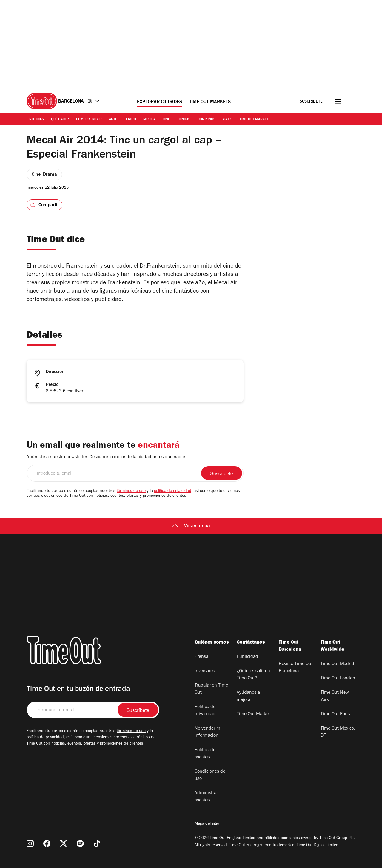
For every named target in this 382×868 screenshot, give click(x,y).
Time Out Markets (210, 102)
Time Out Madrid (337, 664)
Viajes (228, 120)
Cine (166, 120)
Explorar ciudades (160, 102)
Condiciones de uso (210, 775)
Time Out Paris (335, 714)
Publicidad (247, 657)
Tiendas (184, 120)
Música (149, 120)
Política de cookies (205, 754)
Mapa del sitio (207, 824)
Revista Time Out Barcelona (296, 668)
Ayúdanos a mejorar (248, 696)
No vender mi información (208, 732)
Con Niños (207, 120)
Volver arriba (191, 526)
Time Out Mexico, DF (338, 732)
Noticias (37, 120)
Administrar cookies (206, 797)
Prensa (201, 657)
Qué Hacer (60, 120)
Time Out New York (335, 696)
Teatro (130, 120)
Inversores (205, 671)
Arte (113, 120)
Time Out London (338, 678)
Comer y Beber (89, 120)
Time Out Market (254, 120)
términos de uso (131, 491)
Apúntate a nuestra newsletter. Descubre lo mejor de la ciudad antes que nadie (106, 457)
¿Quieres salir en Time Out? (253, 675)
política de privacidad (173, 491)
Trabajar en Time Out (211, 689)
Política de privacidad (205, 711)
